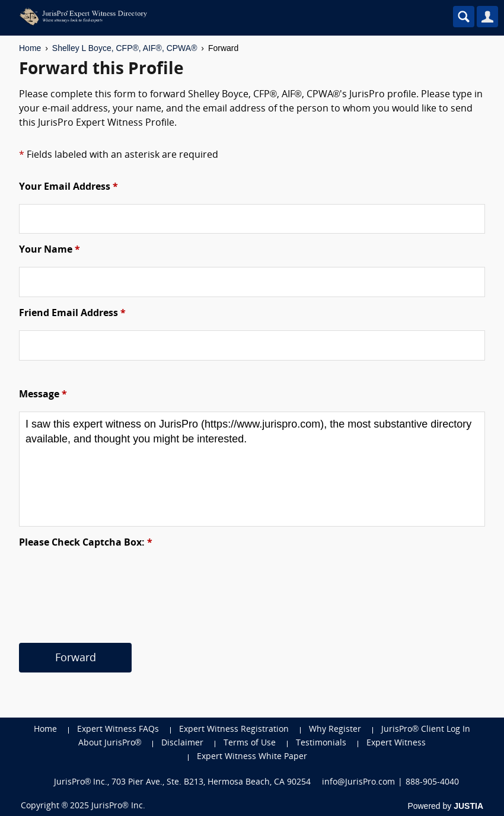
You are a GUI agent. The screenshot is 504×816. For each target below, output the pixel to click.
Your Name (50, 250)
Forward (76, 659)
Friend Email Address (72, 314)
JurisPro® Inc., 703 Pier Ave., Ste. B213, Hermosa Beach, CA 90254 (183, 782)
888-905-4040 (432, 782)
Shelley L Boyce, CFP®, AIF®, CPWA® (125, 48)
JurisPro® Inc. (118, 806)
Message (43, 395)
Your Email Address (68, 187)
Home (30, 48)
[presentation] (109, 583)
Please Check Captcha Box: (86, 543)
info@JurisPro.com (358, 782)
